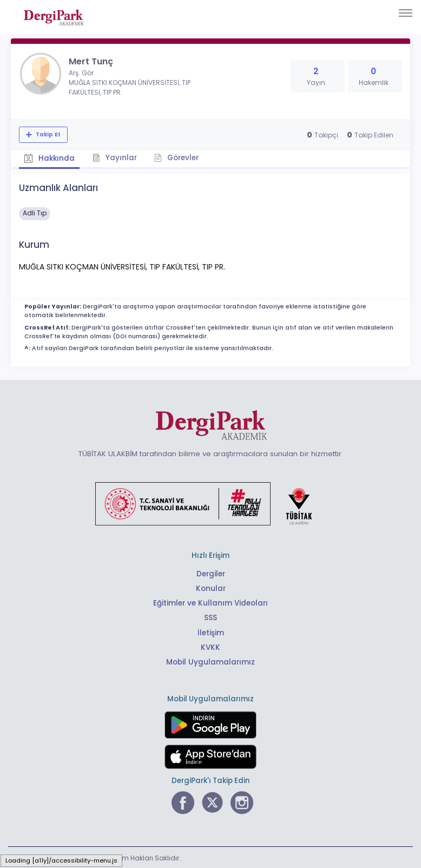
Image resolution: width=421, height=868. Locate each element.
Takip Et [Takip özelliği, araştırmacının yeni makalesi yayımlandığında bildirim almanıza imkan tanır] (47, 134)
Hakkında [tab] (49, 158)
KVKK (211, 646)
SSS (210, 617)
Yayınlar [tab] (115, 157)
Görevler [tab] (177, 157)
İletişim (211, 632)
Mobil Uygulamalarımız (210, 661)
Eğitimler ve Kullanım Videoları (211, 603)
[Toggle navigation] (406, 13)
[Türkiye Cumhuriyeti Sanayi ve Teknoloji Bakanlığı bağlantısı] (210, 503)
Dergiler (211, 573)
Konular (211, 588)
